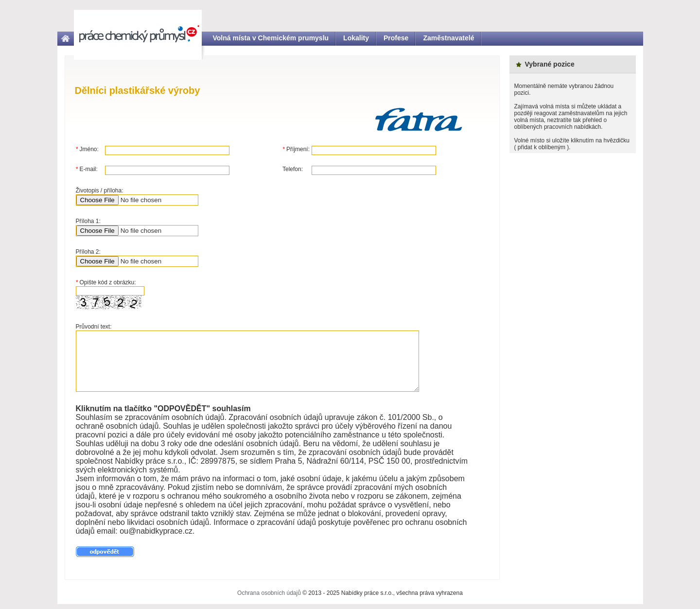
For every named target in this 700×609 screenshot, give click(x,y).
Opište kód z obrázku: (106, 282)
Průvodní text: (94, 327)
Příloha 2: (88, 252)
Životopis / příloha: (100, 191)
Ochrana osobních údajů (269, 593)
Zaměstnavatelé (448, 38)
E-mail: (87, 169)
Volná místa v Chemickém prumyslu (271, 38)
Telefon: (293, 169)
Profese (396, 38)
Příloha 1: (88, 221)
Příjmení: (296, 149)
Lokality (356, 38)
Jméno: (87, 149)
